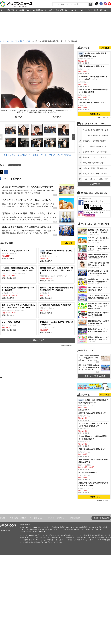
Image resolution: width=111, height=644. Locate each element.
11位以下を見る (94, 212)
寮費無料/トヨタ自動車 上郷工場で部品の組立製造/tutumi (93, 574)
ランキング (89, 10)
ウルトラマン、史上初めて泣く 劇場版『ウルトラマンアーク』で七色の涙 (37, 155)
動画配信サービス (42, 10)
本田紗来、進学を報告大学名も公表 (96, 158)
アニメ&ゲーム (30, 10)
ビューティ (74, 10)
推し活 (96, 10)
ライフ (81, 10)
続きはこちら (39, 340)
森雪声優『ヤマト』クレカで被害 (95, 180)
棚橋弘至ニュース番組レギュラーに (96, 202)
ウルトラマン (15, 165)
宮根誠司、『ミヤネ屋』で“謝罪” (95, 169)
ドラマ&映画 (20, 10)
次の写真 (56, 117)
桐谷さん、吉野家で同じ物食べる (95, 197)
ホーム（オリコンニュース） (9, 41)
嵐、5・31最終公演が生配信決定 (95, 175)
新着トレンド (104, 10)
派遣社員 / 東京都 (18, 310)
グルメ (67, 10)
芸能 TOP (23, 41)
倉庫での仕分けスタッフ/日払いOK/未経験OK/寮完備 (93, 550)
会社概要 (3, 608)
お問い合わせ (38, 608)
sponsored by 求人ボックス (68, 346)
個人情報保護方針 (75, 608)
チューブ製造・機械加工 (88, 562)
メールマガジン (50, 608)
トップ (3, 10)
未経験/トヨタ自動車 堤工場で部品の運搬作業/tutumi (93, 83)
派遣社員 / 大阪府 (56, 293)
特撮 (29, 41)
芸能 (8, 10)
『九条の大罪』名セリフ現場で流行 (96, 208)
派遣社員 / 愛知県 (18, 254)
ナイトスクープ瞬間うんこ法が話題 (96, 164)
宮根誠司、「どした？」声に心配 (95, 186)
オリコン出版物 (13, 608)
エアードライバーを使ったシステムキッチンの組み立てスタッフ (93, 106)
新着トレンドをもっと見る (94, 436)
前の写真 (19, 117)
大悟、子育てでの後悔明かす (93, 191)
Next (74, 137)
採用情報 (98, 608)
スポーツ (52, 10)
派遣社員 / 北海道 (56, 309)
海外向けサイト (62, 608)
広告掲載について (26, 608)
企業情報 (107, 608)
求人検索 (69, 243)
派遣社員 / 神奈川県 (18, 273)
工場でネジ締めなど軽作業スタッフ (92, 95)
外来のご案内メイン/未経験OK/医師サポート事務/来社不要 (93, 119)
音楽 (13, 10)
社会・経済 (60, 10)
